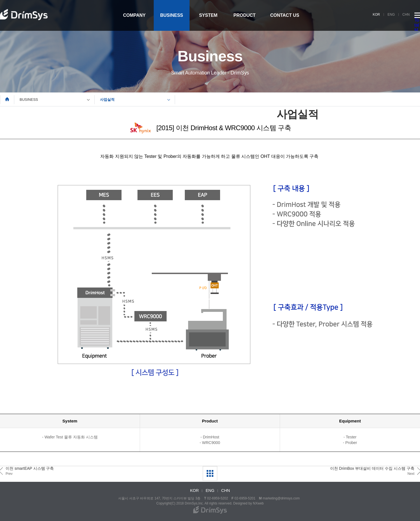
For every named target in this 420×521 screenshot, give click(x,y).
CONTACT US (285, 15)
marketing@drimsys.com (281, 498)
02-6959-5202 (218, 498)
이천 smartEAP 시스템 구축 (30, 471)
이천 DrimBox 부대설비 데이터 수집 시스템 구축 (372, 471)
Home (7, 99)
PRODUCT (245, 15)
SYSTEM (208, 15)
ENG (391, 15)
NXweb (258, 503)
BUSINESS (172, 15)
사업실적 (107, 100)
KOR (376, 15)
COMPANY (134, 15)
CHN (406, 15)
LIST (210, 473)
